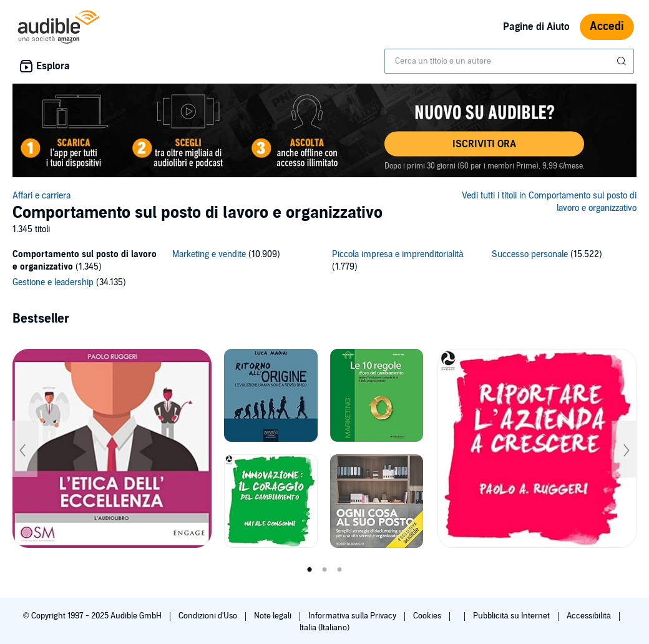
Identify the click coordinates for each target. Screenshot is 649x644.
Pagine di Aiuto (536, 27)
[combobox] (509, 61)
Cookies (428, 616)
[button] (484, 144)
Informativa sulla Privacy (353, 616)
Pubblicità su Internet (512, 616)
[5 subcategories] (324, 270)
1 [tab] (310, 570)
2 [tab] (324, 570)
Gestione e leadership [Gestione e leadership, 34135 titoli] (53, 282)
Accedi (607, 27)
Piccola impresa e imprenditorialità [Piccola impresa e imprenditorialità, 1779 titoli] (398, 254)
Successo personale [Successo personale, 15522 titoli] (530, 254)
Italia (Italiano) (324, 628)
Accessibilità (590, 616)
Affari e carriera (41, 196)
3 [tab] (339, 570)
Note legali (274, 616)
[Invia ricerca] (623, 61)
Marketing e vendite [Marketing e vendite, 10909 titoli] (209, 254)
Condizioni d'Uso (209, 616)
